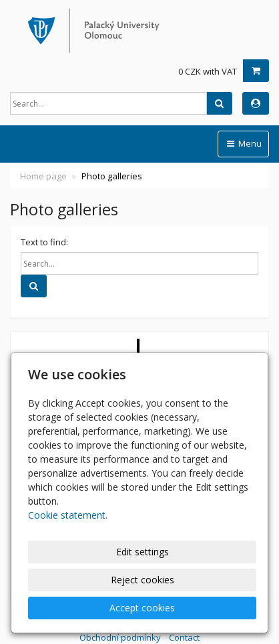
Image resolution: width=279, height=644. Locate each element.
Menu (243, 143)
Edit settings (143, 552)
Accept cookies (142, 608)
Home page (43, 176)
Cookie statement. (68, 515)
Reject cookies (143, 580)
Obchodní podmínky (120, 637)
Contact (184, 637)
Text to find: (44, 242)
